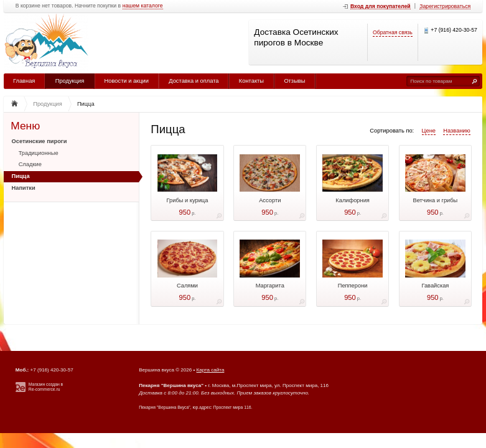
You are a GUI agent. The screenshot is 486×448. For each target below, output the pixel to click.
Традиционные (39, 153)
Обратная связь (393, 33)
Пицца (21, 176)
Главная (24, 81)
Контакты (251, 81)
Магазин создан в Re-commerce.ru (46, 387)
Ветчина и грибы (436, 200)
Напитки (24, 188)
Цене (429, 131)
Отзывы (294, 81)
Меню (25, 126)
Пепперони (353, 286)
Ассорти (270, 200)
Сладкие (30, 164)
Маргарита (270, 286)
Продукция (70, 81)
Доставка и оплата (194, 81)
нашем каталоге (143, 6)
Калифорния (353, 200)
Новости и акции (127, 81)
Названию (456, 131)
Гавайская (435, 286)
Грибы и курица (188, 200)
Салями (187, 286)
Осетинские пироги (40, 141)
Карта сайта (211, 370)
